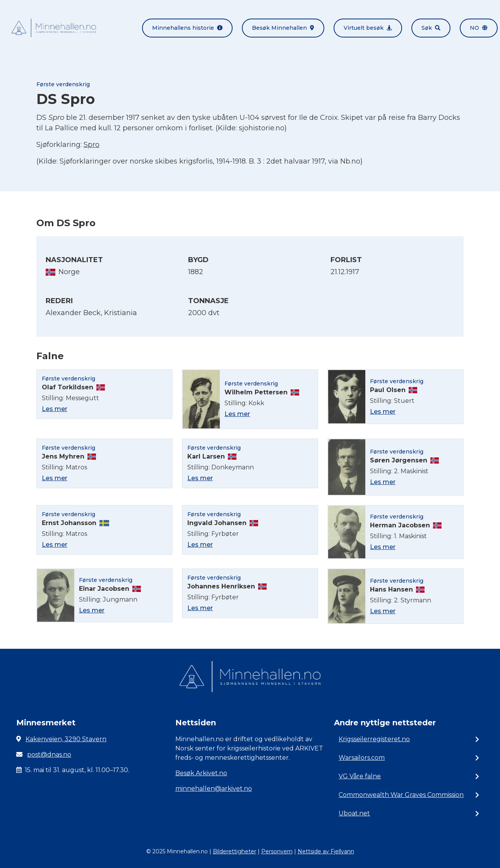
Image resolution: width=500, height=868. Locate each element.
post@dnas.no (49, 755)
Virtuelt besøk (368, 28)
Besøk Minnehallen (283, 28)
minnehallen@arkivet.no (214, 789)
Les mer (55, 409)
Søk (431, 28)
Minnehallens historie (187, 28)
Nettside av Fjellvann (326, 851)
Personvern (277, 851)
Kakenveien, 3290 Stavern (66, 739)
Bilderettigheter (235, 851)
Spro (92, 145)
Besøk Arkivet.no (201, 773)
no (479, 28)
